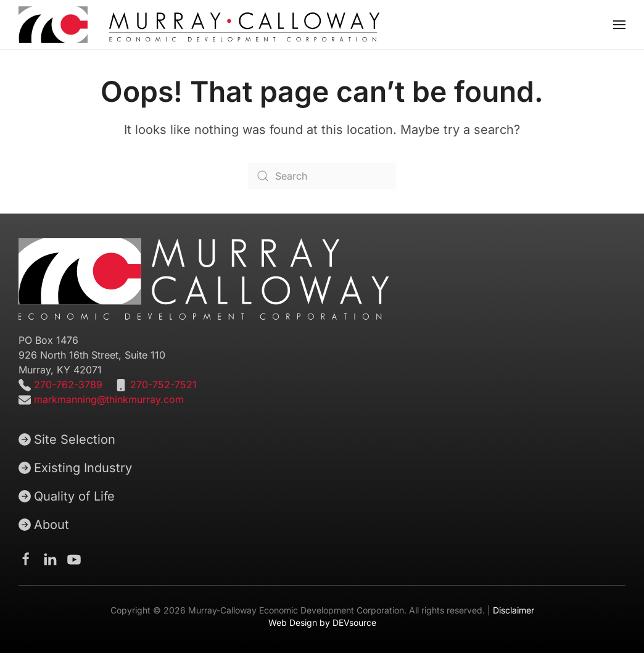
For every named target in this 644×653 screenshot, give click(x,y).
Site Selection (67, 439)
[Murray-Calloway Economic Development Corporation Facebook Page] (26, 559)
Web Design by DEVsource (322, 622)
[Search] (322, 176)
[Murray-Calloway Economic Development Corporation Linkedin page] (50, 559)
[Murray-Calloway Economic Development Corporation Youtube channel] (74, 559)
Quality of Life (67, 496)
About (44, 525)
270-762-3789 (67, 385)
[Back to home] (199, 25)
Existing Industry (75, 468)
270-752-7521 (163, 385)
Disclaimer (514, 610)
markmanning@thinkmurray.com (109, 399)
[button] (619, 25)
